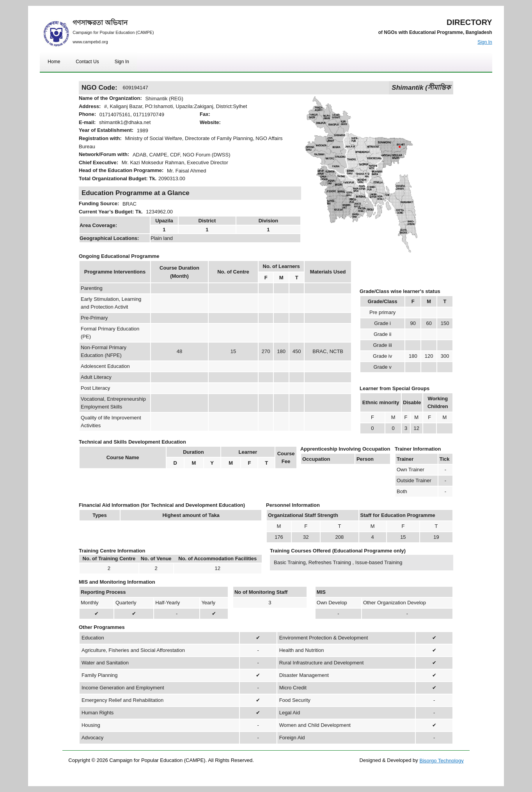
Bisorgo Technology (441, 761)
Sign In (485, 42)
